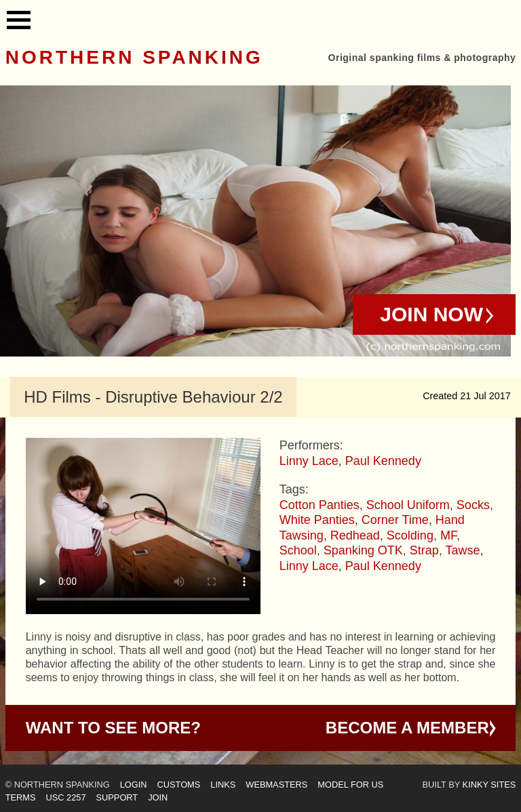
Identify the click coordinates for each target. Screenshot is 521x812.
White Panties (317, 520)
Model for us (350, 785)
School (298, 550)
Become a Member (407, 728)
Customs (179, 785)
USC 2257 (65, 797)
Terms (21, 797)
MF (448, 535)
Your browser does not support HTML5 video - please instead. (143, 526)
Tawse (463, 550)
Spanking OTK (363, 550)
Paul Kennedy (383, 461)
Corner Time (395, 520)
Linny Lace (309, 461)
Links (223, 785)
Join (158, 797)
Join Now (431, 314)
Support (117, 797)
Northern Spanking (134, 57)
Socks (473, 505)
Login (134, 785)
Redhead (355, 535)
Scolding (410, 535)
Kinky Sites (489, 785)
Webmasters (276, 785)
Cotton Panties (320, 505)
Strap (424, 550)
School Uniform (408, 505)
